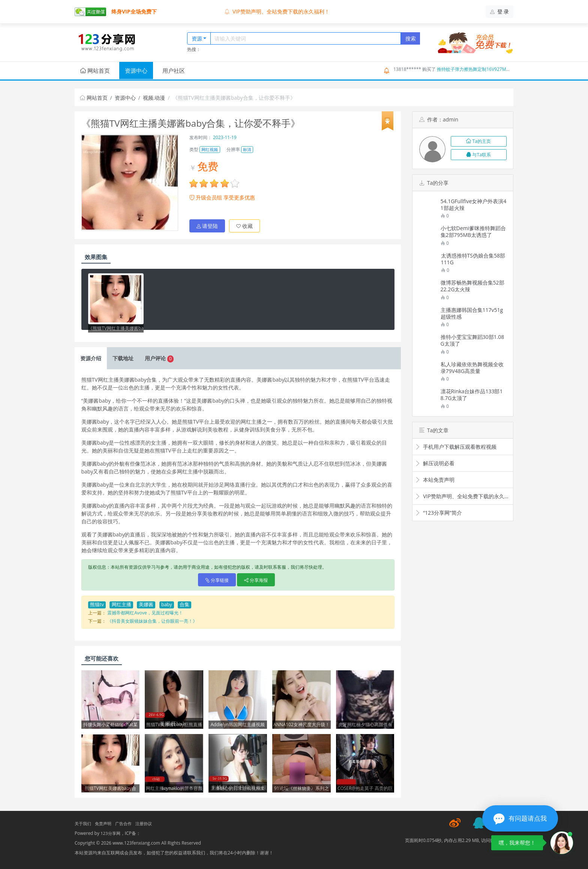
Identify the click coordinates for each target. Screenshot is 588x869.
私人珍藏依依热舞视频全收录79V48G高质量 (472, 368)
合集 (184, 603)
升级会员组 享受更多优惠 (222, 197)
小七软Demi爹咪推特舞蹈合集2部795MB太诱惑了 (473, 232)
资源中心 (136, 70)
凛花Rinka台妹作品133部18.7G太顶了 (472, 395)
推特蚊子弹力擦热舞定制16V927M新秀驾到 (480, 69)
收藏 (244, 224)
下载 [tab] (123, 357)
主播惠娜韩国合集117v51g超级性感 (472, 313)
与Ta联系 (478, 155)
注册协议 (149, 822)
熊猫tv (97, 603)
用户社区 (174, 70)
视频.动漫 (154, 98)
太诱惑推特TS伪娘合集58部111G (473, 259)
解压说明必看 (435, 463)
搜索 (411, 38)
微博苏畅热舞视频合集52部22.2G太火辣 (472, 286)
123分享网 (111, 832)
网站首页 (95, 70)
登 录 (500, 11)
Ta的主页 (478, 141)
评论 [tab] (159, 357)
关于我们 (84, 822)
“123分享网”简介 (439, 513)
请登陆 (207, 224)
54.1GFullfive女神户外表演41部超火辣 (474, 205)
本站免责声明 (435, 480)
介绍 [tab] (91, 357)
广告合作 (127, 822)
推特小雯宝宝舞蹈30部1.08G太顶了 (472, 340)
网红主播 (121, 603)
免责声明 (105, 822)
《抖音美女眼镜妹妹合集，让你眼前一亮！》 (152, 620)
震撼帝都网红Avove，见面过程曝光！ (145, 611)
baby (167, 603)
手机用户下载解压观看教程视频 (456, 447)
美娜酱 (146, 603)
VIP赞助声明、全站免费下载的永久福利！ (277, 11)
